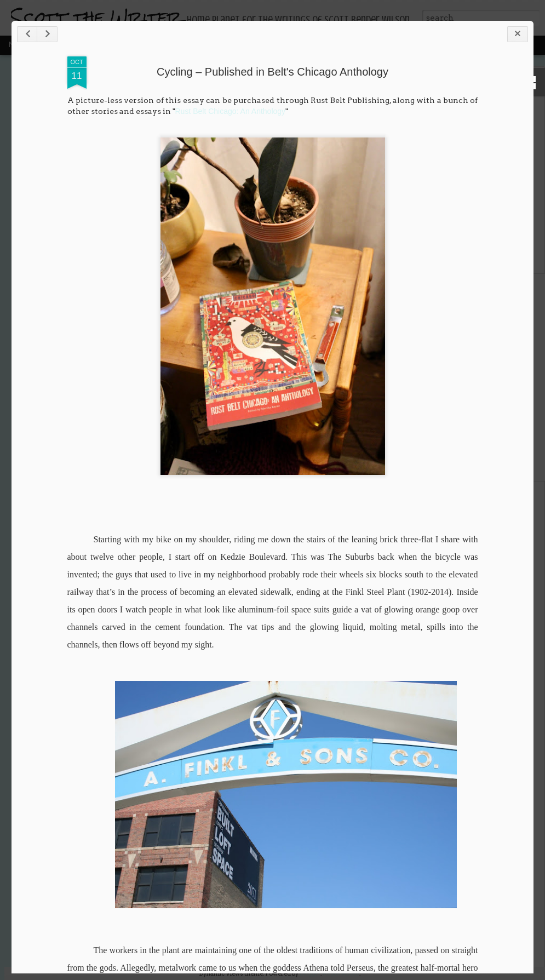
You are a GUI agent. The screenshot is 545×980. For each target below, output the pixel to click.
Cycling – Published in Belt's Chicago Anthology (272, 72)
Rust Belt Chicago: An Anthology (231, 111)
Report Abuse (341, 973)
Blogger (310, 973)
